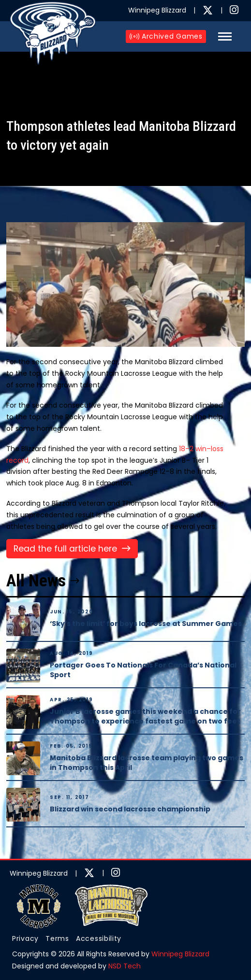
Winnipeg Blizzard (180, 954)
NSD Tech (125, 966)
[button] (225, 36)
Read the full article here (65, 549)
